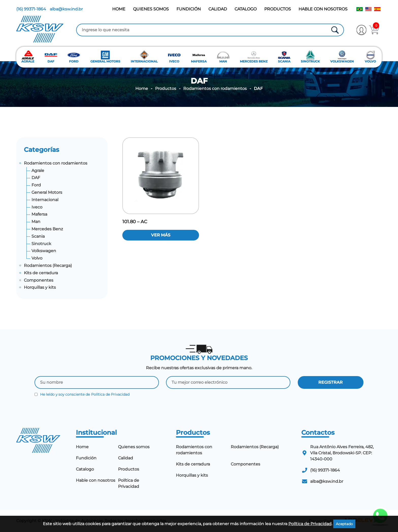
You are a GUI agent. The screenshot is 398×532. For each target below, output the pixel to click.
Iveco (37, 207)
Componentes (39, 280)
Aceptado (344, 524)
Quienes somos (151, 9)
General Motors (47, 192)
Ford (36, 185)
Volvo (37, 258)
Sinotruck (41, 244)
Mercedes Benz (47, 229)
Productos (278, 9)
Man (36, 222)
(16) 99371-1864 (31, 9)
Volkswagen (44, 251)
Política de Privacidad (110, 394)
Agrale (38, 171)
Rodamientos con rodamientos (215, 89)
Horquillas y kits (40, 287)
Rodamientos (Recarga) (48, 265)
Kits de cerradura (41, 273)
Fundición (189, 9)
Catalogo (246, 9)
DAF (36, 178)
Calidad (218, 9)
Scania (38, 236)
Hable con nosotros (323, 9)
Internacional (45, 200)
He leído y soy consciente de (82, 394)
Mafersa (39, 214)
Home (119, 9)
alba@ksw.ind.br (66, 9)
